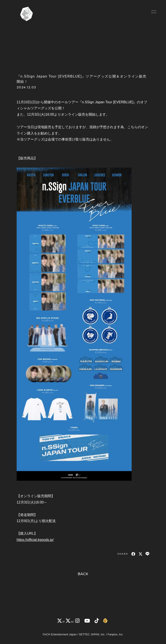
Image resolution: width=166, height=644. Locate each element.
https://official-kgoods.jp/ (35, 540)
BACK (83, 574)
